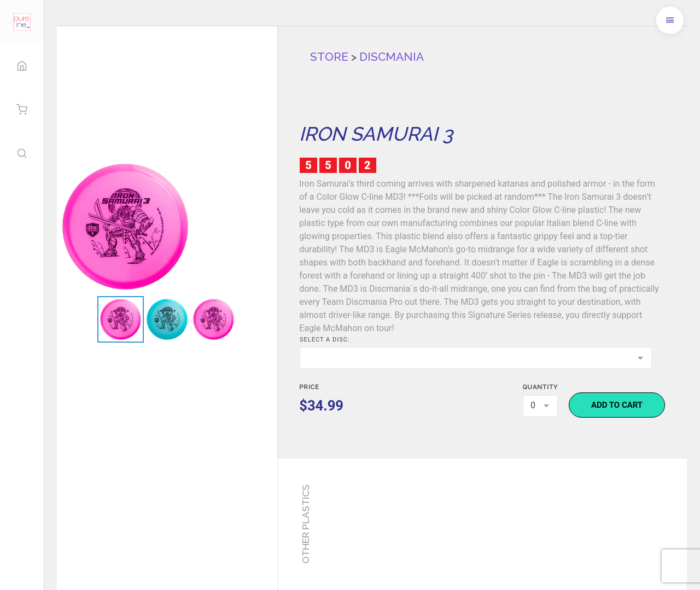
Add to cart (617, 405)
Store (329, 57)
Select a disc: (325, 340)
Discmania (392, 57)
